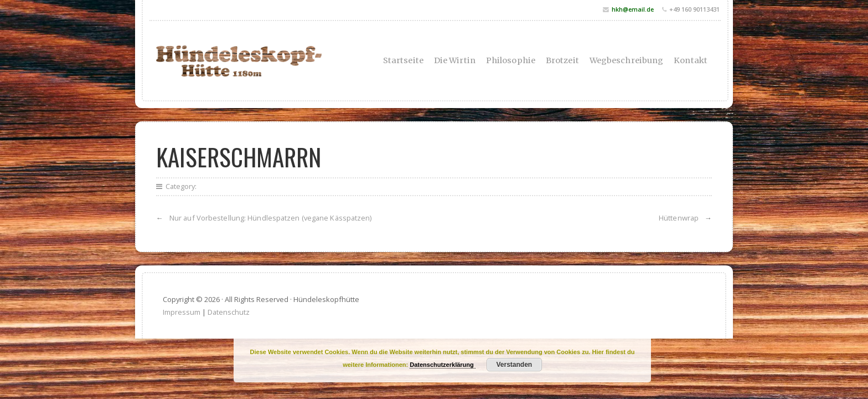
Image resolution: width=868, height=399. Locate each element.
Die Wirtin (455, 60)
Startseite (403, 60)
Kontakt (691, 60)
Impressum (182, 312)
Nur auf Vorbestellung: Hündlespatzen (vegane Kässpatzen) (271, 218)
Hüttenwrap (679, 218)
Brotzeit (562, 60)
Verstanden (514, 365)
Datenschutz (229, 312)
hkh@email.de (633, 9)
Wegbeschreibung (627, 60)
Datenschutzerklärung (443, 365)
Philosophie (511, 60)
